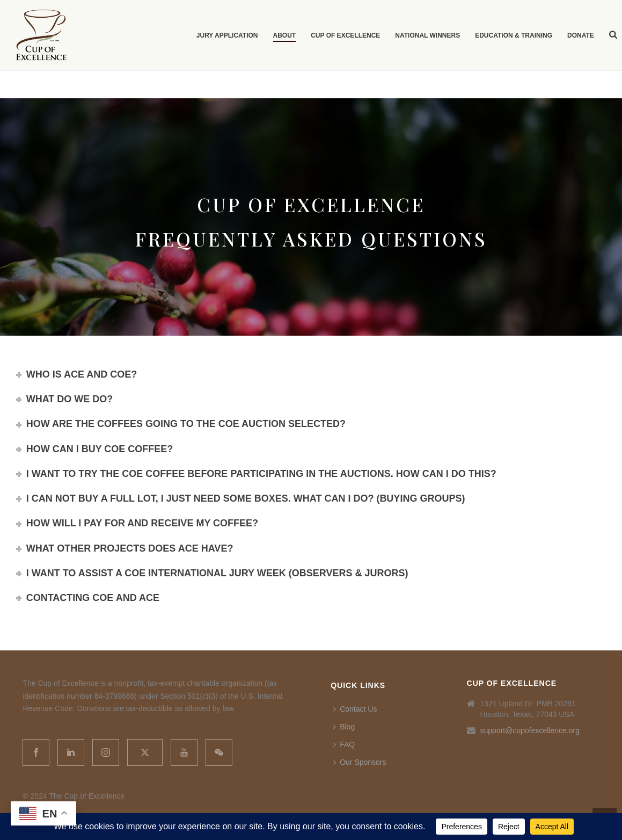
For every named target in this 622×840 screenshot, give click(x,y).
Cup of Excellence (345, 35)
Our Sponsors (360, 762)
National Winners (427, 35)
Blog (344, 727)
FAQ (344, 744)
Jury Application (227, 35)
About (285, 35)
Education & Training (514, 35)
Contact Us (355, 709)
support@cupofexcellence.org (530, 730)
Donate (581, 35)
